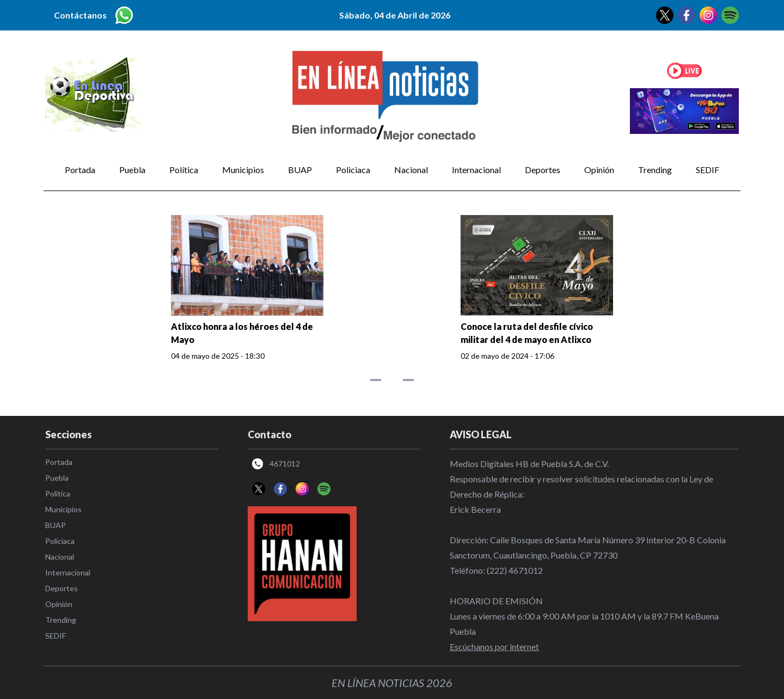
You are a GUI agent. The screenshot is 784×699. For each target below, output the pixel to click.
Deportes (543, 170)
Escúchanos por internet (494, 646)
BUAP (300, 170)
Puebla (132, 170)
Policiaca (353, 170)
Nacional (411, 170)
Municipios (243, 170)
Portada (80, 170)
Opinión (599, 170)
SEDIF (708, 170)
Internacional (476, 170)
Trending (655, 170)
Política (184, 170)
